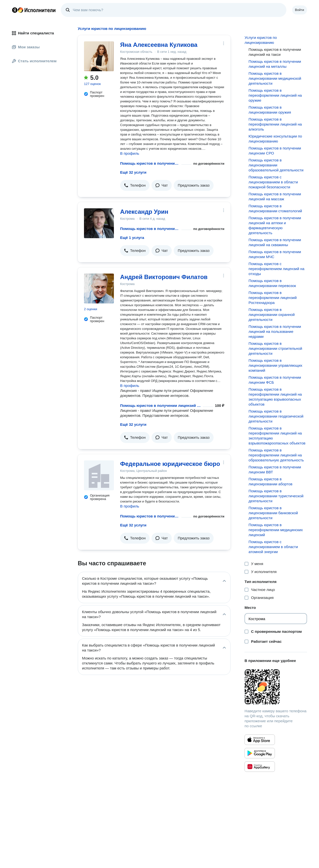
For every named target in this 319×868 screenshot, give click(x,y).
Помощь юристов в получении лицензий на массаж (275, 196)
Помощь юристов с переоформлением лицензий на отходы (276, 269)
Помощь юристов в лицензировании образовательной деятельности (276, 165)
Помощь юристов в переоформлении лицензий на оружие (275, 95)
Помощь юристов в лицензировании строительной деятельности (275, 348)
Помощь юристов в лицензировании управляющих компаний (275, 365)
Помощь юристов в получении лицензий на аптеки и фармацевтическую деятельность (275, 225)
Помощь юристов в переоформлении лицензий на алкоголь (275, 124)
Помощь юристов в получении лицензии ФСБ (275, 380)
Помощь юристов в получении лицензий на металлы (275, 64)
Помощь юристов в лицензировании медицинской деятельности (275, 78)
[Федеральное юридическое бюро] (99, 475)
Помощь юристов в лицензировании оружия (270, 110)
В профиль (130, 153)
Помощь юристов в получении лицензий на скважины (275, 242)
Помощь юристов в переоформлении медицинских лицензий (276, 530)
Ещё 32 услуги (133, 172)
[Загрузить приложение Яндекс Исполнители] (276, 687)
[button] (135, 185)
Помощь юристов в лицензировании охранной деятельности (272, 315)
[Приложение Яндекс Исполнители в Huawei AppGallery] (260, 767)
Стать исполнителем (34, 61)
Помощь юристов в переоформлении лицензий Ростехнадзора (273, 298)
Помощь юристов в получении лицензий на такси (150, 163)
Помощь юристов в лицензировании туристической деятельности (276, 496)
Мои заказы (26, 47)
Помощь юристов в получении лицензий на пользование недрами (275, 331)
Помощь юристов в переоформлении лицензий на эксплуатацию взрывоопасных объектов (275, 397)
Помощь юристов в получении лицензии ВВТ (275, 470)
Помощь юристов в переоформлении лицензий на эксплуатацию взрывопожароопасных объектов (277, 436)
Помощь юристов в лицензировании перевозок (272, 283)
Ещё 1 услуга (132, 238)
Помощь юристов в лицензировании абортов (270, 481)
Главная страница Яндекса (15, 10)
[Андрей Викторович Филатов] (99, 289)
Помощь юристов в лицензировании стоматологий (275, 208)
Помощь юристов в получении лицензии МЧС (275, 254)
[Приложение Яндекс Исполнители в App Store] (260, 740)
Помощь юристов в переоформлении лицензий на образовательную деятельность (276, 455)
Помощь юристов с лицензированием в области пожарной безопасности (273, 182)
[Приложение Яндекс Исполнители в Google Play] (260, 753)
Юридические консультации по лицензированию (275, 139)
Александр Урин (144, 212)
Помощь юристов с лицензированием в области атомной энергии (273, 547)
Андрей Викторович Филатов (164, 277)
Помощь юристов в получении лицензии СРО (275, 151)
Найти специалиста (33, 33)
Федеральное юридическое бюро (170, 464)
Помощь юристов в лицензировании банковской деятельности (273, 513)
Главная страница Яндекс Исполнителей (34, 10)
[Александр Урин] (99, 223)
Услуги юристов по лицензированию (261, 40)
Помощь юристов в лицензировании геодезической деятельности (276, 416)
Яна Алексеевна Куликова (159, 45)
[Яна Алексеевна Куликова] (99, 56)
